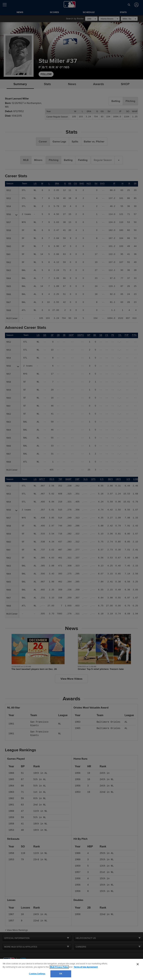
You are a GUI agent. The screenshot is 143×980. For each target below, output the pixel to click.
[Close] (138, 964)
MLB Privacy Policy (59, 967)
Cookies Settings (37, 974)
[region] (71, 969)
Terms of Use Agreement (86, 967)
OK (61, 974)
